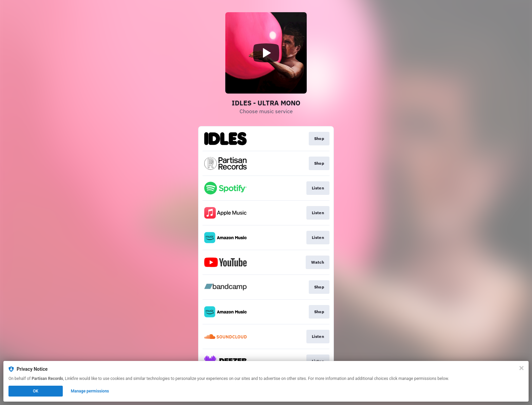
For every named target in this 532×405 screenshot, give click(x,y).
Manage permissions (90, 391)
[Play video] (266, 53)
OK (36, 391)
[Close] (521, 368)
